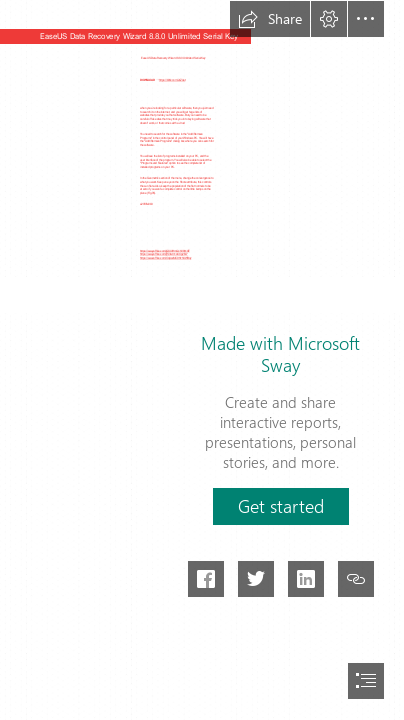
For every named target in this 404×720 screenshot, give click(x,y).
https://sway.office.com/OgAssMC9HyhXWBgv (165, 258)
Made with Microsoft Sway (280, 354)
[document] (202, 360)
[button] (270, 19)
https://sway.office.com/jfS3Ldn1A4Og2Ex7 (164, 254)
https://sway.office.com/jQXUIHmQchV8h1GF (165, 250)
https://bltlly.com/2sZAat (172, 80)
